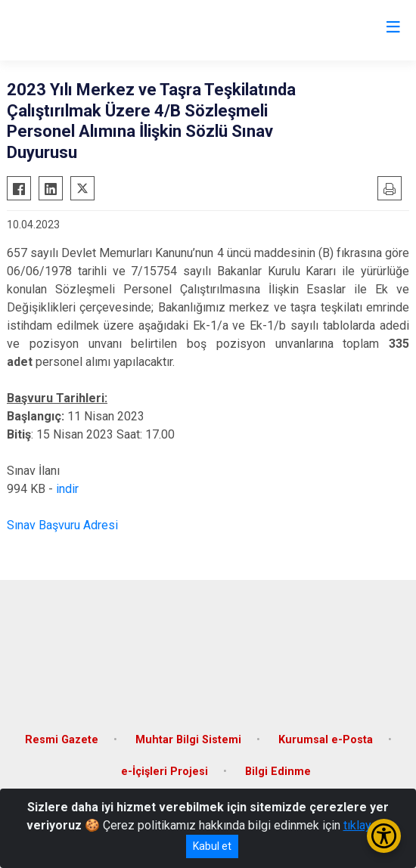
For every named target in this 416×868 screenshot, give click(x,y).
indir (67, 489)
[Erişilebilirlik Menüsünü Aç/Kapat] (384, 836)
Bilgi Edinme (278, 772)
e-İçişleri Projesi (165, 772)
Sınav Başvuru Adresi (62, 525)
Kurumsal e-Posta (326, 740)
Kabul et (212, 846)
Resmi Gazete (62, 740)
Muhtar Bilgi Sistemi (188, 740)
